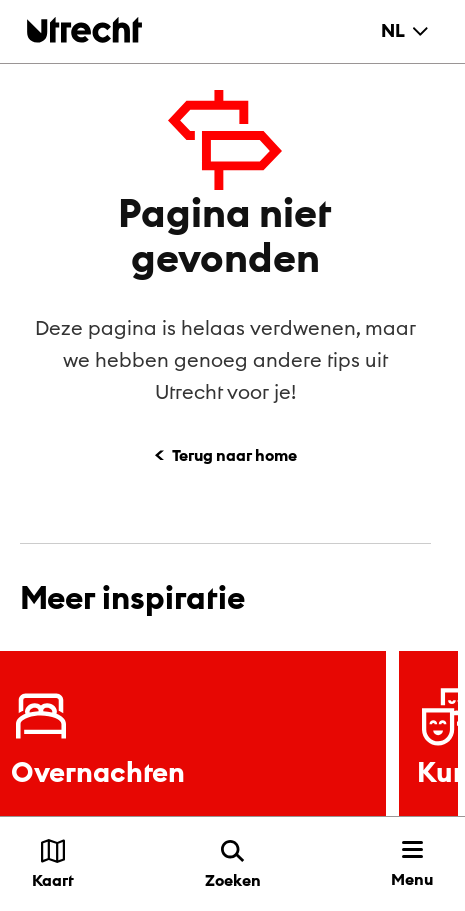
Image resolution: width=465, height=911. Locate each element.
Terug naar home (234, 455)
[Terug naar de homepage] (84, 29)
